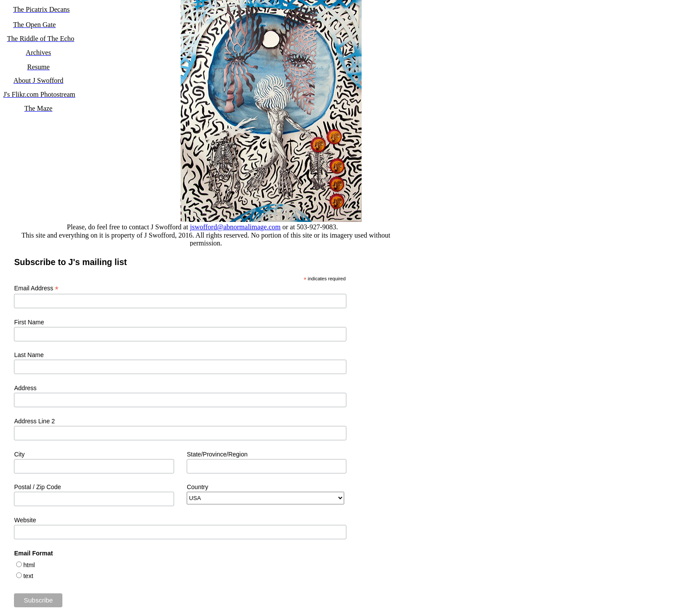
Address (25, 388)
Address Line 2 (34, 421)
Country (197, 487)
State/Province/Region (217, 454)
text (28, 576)
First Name (29, 322)
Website (25, 520)
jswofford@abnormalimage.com (236, 227)
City (19, 454)
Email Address (36, 288)
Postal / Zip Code (37, 487)
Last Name (29, 355)
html (29, 565)
